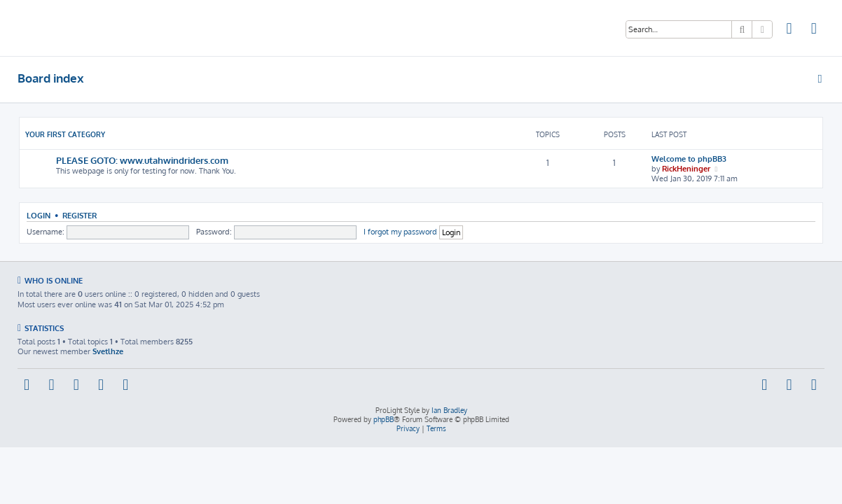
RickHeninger (686, 169)
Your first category (65, 134)
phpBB (384, 419)
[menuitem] (789, 30)
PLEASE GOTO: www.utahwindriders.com (142, 160)
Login (39, 215)
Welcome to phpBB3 (689, 159)
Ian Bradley (449, 410)
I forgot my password (400, 232)
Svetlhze (108, 351)
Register (80, 215)
